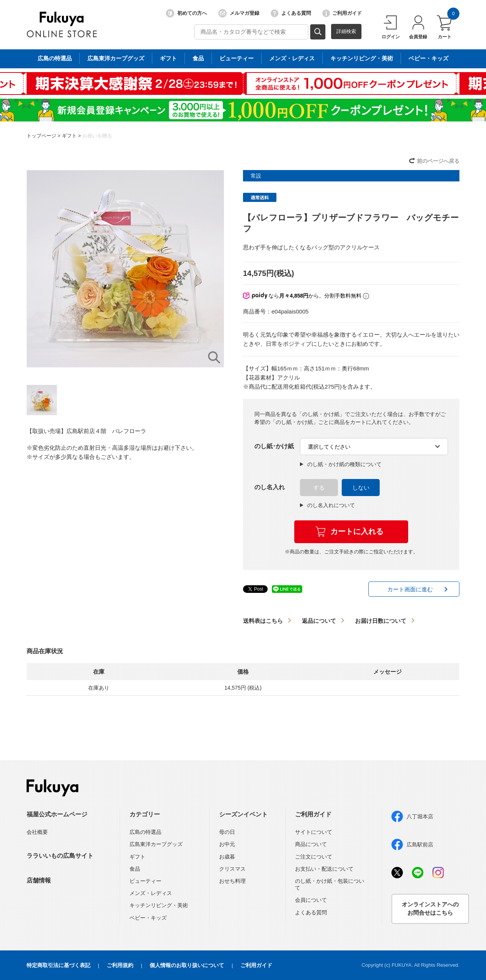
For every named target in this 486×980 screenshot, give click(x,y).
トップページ (41, 136)
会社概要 (37, 832)
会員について (311, 900)
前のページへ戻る (438, 161)
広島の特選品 (145, 832)
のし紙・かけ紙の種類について (341, 464)
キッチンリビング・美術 (159, 905)
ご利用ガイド (342, 13)
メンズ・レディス (151, 893)
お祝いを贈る (97, 136)
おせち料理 (232, 881)
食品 (135, 869)
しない (361, 488)
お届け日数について (381, 621)
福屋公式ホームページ (57, 814)
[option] (125, 269)
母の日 (227, 832)
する (319, 488)
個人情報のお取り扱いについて (187, 965)
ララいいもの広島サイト (60, 856)
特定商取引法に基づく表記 (58, 965)
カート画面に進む (410, 589)
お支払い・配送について (324, 869)
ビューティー (145, 881)
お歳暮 (227, 857)
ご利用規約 (120, 965)
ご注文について (314, 857)
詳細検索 (346, 31)
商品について (311, 844)
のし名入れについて (327, 505)
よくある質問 (291, 13)
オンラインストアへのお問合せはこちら (430, 909)
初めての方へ (186, 13)
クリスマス (232, 869)
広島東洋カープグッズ (156, 844)
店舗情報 (39, 880)
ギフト (69, 136)
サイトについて (314, 832)
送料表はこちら (263, 621)
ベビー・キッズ (148, 918)
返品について (319, 621)
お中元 (227, 844)
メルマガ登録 (239, 13)
